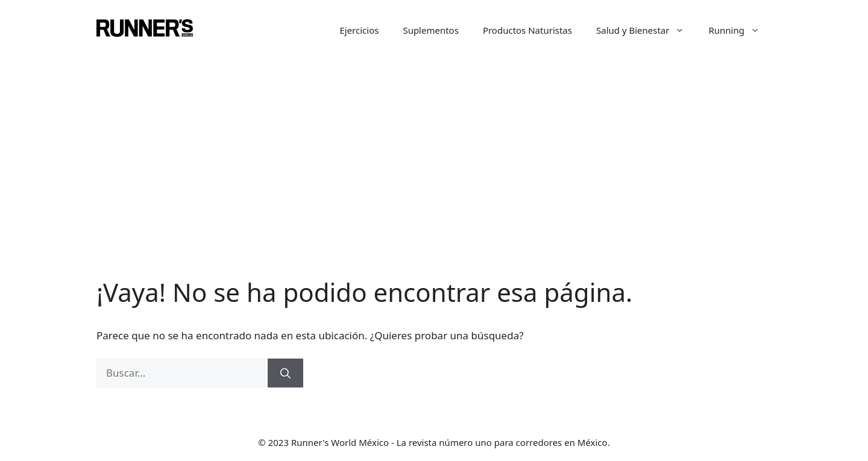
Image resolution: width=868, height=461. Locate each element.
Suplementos (431, 30)
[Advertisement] (434, 187)
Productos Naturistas (527, 30)
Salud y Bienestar (646, 30)
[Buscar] (285, 373)
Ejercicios (359, 30)
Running (740, 30)
